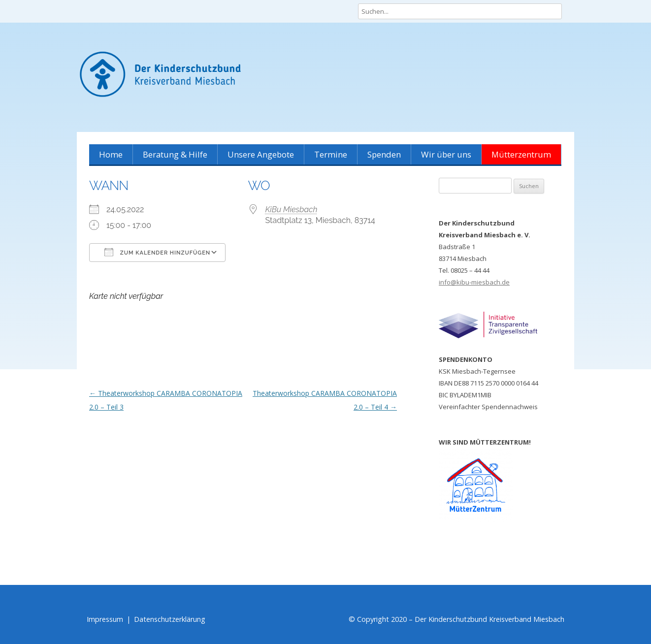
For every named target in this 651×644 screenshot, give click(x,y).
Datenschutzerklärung (170, 619)
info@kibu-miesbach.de (474, 282)
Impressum (105, 619)
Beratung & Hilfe (175, 154)
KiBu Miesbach (292, 209)
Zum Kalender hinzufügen (157, 252)
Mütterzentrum (521, 154)
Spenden (384, 154)
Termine (331, 154)
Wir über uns (446, 154)
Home (111, 154)
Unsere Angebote (261, 154)
